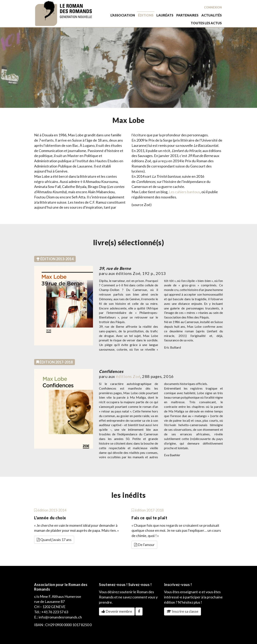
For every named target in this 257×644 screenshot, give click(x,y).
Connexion (213, 7)
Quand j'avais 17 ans (54, 540)
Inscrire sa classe (183, 611)
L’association (123, 15)
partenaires (187, 15)
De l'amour (144, 545)
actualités (212, 15)
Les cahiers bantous (184, 192)
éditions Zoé (128, 376)
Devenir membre (117, 611)
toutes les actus (206, 23)
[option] (128, 68)
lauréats (165, 15)
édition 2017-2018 (148, 510)
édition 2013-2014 (50, 510)
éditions (146, 15)
